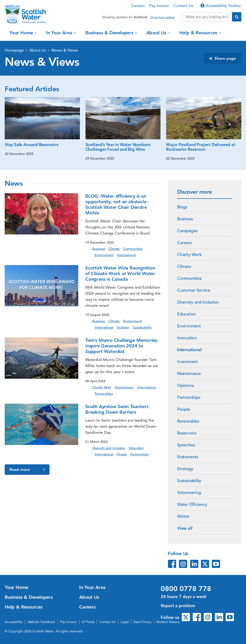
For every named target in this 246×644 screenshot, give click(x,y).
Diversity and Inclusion (198, 302)
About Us (157, 33)
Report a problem (178, 606)
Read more (27, 470)
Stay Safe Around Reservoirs (32, 145)
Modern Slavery (168, 622)
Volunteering (189, 492)
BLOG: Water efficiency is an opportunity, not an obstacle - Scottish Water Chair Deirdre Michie (117, 204)
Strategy (185, 469)
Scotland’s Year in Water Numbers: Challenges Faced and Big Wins (118, 147)
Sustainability (189, 481)
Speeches (186, 445)
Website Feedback (41, 622)
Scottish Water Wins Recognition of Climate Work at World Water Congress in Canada (120, 273)
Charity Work (189, 254)
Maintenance (189, 373)
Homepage (14, 50)
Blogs (182, 207)
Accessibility (14, 622)
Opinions (185, 385)
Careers (138, 6)
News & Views (65, 50)
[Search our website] (207, 17)
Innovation (187, 338)
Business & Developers (110, 33)
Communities (189, 278)
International (189, 350)
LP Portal (88, 622)
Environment (189, 326)
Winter (183, 516)
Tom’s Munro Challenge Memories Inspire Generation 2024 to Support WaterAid (121, 346)
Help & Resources (199, 33)
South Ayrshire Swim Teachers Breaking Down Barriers (117, 409)
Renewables (188, 421)
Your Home (22, 33)
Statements (188, 457)
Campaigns (187, 231)
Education (186, 314)
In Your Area (60, 33)
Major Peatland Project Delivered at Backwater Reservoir (201, 147)
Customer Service (194, 290)
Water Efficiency (192, 504)
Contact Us (183, 6)
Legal (125, 622)
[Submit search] (237, 17)
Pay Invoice (159, 6)
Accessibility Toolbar (221, 6)
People (184, 409)
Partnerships (189, 397)
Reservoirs (187, 433)
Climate (184, 266)
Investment (187, 362)
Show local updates (163, 17)
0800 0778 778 (186, 589)
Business (185, 219)
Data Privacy (142, 622)
